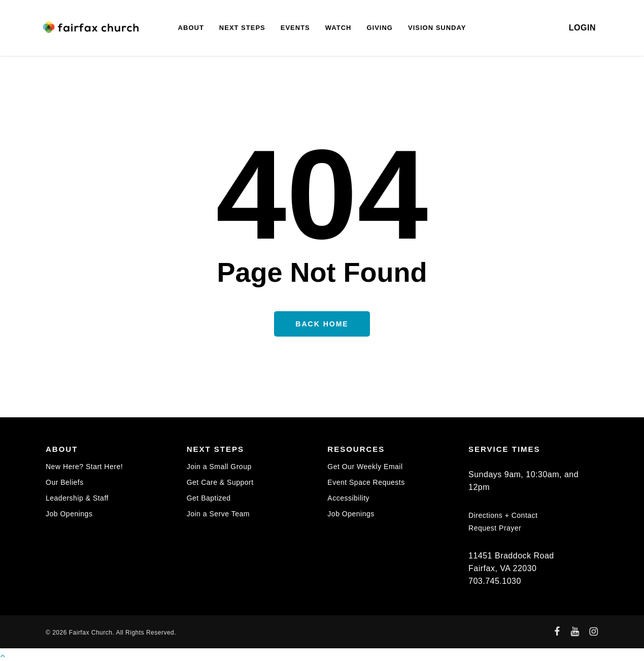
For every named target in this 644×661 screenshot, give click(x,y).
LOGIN (582, 28)
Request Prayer (495, 528)
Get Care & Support (220, 482)
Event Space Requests (366, 482)
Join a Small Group (219, 467)
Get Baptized (209, 498)
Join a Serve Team (218, 514)
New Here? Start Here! (84, 467)
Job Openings (69, 514)
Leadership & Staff (77, 498)
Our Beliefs (65, 482)
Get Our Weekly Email (365, 467)
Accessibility (348, 498)
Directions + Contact (503, 515)
